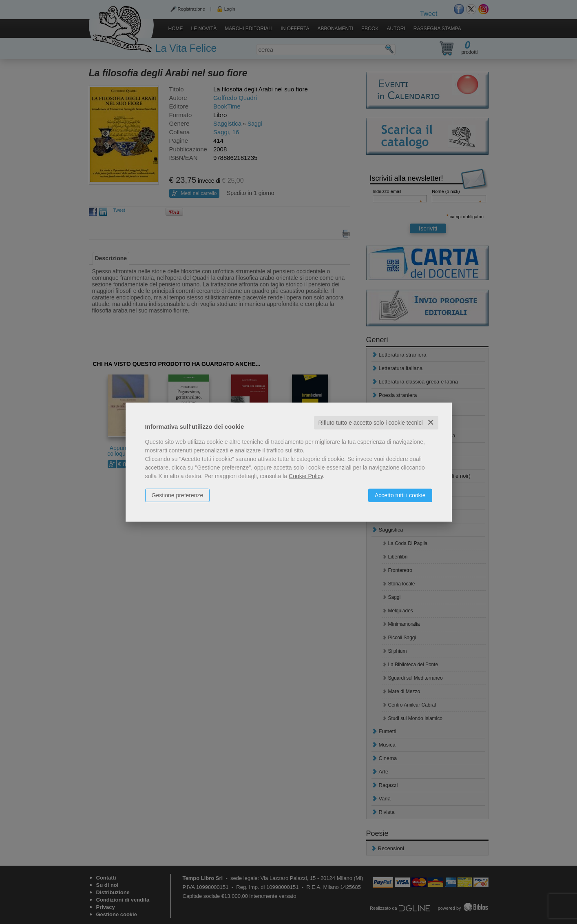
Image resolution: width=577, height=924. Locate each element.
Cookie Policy (306, 476)
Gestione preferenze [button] (178, 495)
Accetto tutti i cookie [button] (400, 495)
